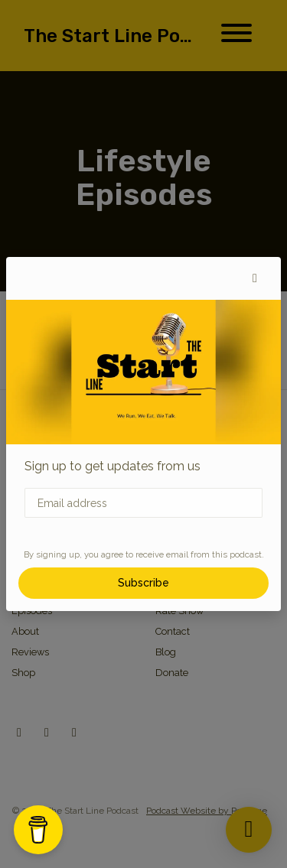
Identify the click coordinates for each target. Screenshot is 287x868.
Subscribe (143, 583)
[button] (255, 278)
